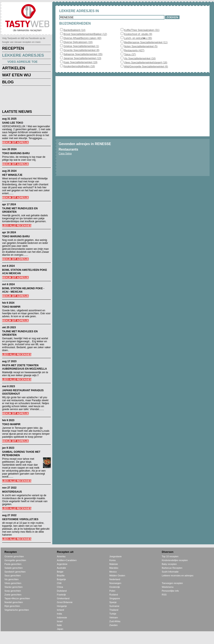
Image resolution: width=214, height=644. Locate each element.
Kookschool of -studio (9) (138, 34)
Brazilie (61, 576)
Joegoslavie (116, 556)
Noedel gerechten (14, 602)
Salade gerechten (14, 568)
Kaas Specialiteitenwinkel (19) (80, 62)
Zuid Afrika (115, 621)
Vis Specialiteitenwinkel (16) (140, 59)
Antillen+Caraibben (67, 560)
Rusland (114, 595)
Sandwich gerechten (15, 572)
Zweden (114, 625)
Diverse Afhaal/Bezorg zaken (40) (82, 38)
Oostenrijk (115, 587)
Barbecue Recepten (172, 568)
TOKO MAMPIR (11, 307)
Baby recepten (169, 564)
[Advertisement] (23, 98)
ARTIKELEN (14, 68)
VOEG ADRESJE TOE (22, 62)
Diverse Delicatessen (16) (78, 42)
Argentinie (62, 564)
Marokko (114, 568)
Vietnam (114, 617)
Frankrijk (61, 595)
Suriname (114, 606)
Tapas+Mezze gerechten (17, 598)
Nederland (115, 579)
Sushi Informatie (170, 572)
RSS (164, 595)
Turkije (113, 614)
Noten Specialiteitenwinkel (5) (141, 46)
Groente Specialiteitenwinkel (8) (81, 50)
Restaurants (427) (134, 50)
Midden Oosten (117, 576)
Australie (61, 568)
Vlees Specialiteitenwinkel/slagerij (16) (146, 63)
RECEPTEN (13, 48)
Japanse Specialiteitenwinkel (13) (82, 58)
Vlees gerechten (13, 583)
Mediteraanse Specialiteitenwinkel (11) (146, 42)
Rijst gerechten (12, 606)
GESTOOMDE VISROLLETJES (20, 519)
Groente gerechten (14, 556)
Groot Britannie (65, 602)
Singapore (115, 598)
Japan (60, 629)
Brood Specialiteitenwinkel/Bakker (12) (85, 34)
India (59, 614)
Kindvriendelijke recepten (175, 560)
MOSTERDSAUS (12, 492)
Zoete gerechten (13, 595)
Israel (60, 621)
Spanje (113, 602)
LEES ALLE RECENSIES (17, 226)
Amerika (61, 556)
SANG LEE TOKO (13, 123)
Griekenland (63, 598)
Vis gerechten (12, 579)
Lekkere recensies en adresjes (177, 576)
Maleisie (114, 564)
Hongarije (62, 606)
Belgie (60, 572)
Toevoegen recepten (172, 583)
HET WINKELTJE (12, 175)
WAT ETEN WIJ (17, 75)
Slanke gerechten (14, 587)
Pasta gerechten (13, 564)
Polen (112, 591)
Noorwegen (115, 583)
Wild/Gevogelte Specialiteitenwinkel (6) (146, 67)
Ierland (61, 610)
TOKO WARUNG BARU (16, 153)
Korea (113, 560)
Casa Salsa (65, 154)
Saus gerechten (13, 576)
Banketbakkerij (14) (74, 30)
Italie (59, 625)
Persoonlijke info (170, 591)
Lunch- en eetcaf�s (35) (138, 38)
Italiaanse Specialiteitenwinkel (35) (83, 54)
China (60, 587)
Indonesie (62, 617)
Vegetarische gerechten (17, 610)
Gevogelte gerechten (15, 560)
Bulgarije (61, 579)
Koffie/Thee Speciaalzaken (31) (142, 30)
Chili (59, 583)
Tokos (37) (130, 54)
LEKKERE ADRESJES (23, 55)
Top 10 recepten (170, 556)
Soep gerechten (13, 591)
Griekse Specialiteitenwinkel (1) (81, 46)
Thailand (114, 610)
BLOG (8, 82)
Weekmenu (168, 587)
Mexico (113, 572)
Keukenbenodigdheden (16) (79, 66)
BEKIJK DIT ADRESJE (15, 142)
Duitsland (62, 591)
